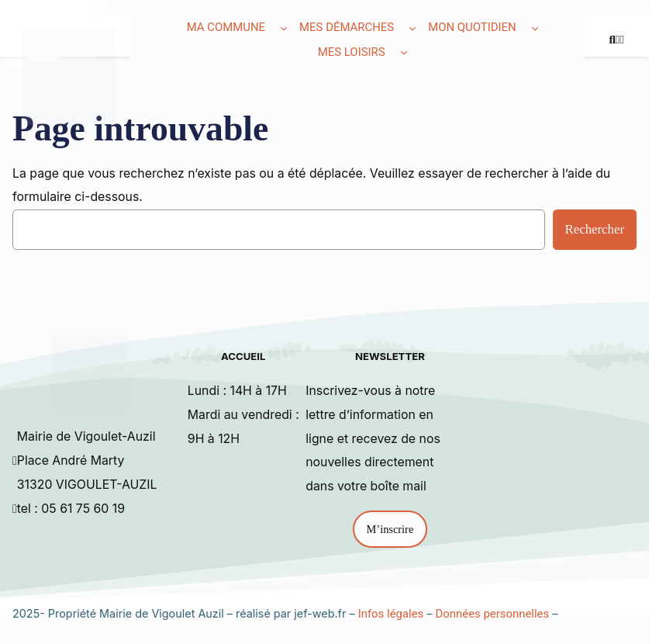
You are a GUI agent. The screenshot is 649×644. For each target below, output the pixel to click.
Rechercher (595, 229)
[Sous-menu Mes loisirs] (404, 52)
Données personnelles (493, 614)
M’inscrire (390, 529)
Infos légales (391, 614)
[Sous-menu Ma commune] (284, 28)
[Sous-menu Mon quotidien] (535, 28)
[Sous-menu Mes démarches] (413, 28)
